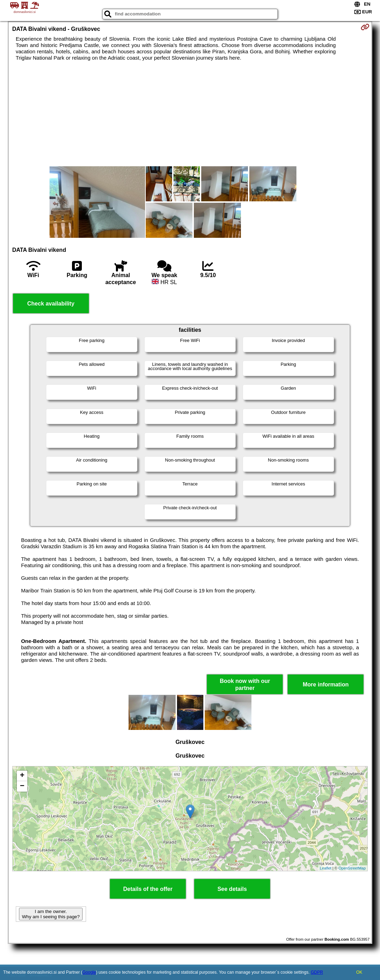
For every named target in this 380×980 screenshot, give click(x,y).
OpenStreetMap (352, 868)
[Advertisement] (190, 114)
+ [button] (22, 776)
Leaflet (326, 868)
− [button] (22, 786)
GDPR (317, 972)
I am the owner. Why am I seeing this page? (51, 914)
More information (326, 684)
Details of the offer (148, 889)
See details (232, 889)
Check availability (51, 304)
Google (89, 972)
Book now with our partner (245, 684)
